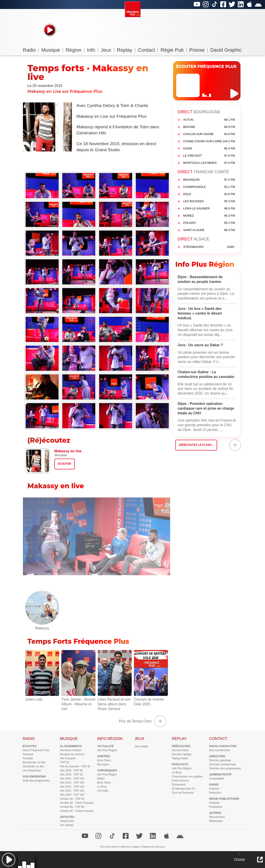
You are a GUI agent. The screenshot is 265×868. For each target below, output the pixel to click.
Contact (148, 50)
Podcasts (28, 754)
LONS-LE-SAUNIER (209, 209)
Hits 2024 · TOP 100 (72, 779)
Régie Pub (174, 50)
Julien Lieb (42, 697)
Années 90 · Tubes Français (77, 803)
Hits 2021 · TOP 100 (72, 791)
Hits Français (68, 758)
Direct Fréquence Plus (36, 750)
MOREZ (209, 216)
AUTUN (209, 120)
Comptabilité (217, 779)
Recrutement (217, 817)
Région (75, 50)
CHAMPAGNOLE (209, 187)
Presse (198, 50)
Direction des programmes (225, 768)
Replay (126, 50)
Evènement (179, 785)
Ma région (103, 764)
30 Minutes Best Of (183, 789)
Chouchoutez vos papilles (187, 777)
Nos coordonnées (220, 750)
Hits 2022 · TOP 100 (72, 787)
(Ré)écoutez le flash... (196, 445)
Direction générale (220, 760)
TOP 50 (65, 762)
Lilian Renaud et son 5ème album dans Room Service (115, 702)
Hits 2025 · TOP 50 (71, 775)
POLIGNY (209, 223)
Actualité (28, 758)
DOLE (209, 194)
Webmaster (216, 821)
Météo (101, 779)
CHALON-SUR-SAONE (209, 134)
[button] (8, 860)
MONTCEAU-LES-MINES (209, 163)
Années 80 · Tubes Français (77, 811)
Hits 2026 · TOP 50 (71, 770)
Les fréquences (32, 770)
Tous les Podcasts (183, 793)
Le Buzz (102, 787)
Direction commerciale (223, 764)
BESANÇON (209, 180)
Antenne (214, 789)
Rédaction (215, 793)
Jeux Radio (141, 746)
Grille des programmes (36, 781)
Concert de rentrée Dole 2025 (151, 699)
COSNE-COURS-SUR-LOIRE (209, 141)
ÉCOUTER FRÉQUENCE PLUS (206, 67)
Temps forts (67, 821)
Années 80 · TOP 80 (72, 807)
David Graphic (226, 50)
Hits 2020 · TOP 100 (72, 795)
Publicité (214, 803)
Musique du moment (72, 754)
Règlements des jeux (153, 847)
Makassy (42, 626)
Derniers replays (182, 754)
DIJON (209, 149)
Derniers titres (180, 750)
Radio (31, 50)
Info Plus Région (107, 750)
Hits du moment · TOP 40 (75, 766)
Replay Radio (180, 758)
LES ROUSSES (209, 201)
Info (93, 50)
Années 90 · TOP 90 (72, 799)
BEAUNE (209, 127)
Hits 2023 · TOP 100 (72, 783)
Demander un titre (33, 766)
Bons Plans (104, 760)
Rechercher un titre (34, 762)
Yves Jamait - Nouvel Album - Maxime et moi (78, 702)
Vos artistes (67, 825)
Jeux (108, 50)
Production (216, 807)
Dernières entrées (71, 750)
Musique (52, 50)
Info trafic (103, 791)
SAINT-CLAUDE (209, 230)
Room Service (180, 781)
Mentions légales (130, 847)
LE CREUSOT (209, 156)
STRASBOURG (209, 247)
